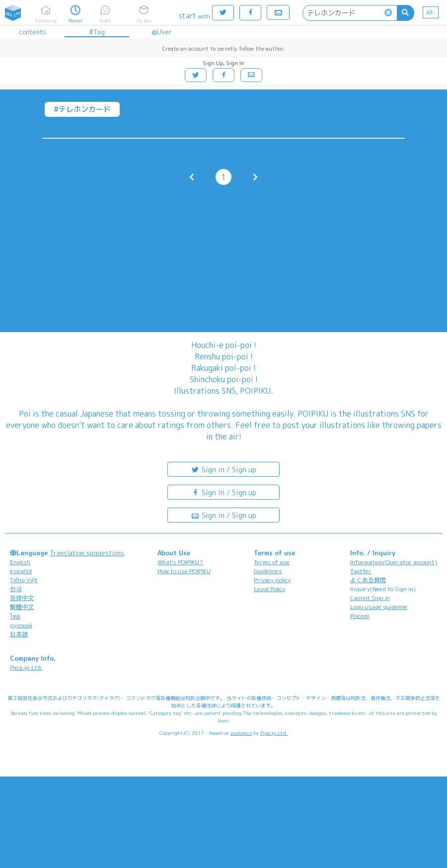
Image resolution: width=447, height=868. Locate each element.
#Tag (97, 32)
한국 (16, 589)
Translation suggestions (87, 553)
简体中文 (22, 598)
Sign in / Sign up (223, 469)
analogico (241, 733)
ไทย (15, 616)
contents (33, 32)
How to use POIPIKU (184, 571)
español (21, 571)
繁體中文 (22, 607)
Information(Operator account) (394, 562)
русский (21, 625)
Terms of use (272, 562)
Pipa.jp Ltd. (26, 667)
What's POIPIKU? (180, 562)
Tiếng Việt (24, 580)
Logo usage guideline (379, 607)
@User (162, 32)
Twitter (361, 571)
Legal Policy (269, 589)
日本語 (19, 634)
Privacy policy (272, 580)
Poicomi (360, 616)
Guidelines (268, 571)
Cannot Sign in (370, 598)
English (20, 562)
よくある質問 (368, 580)
